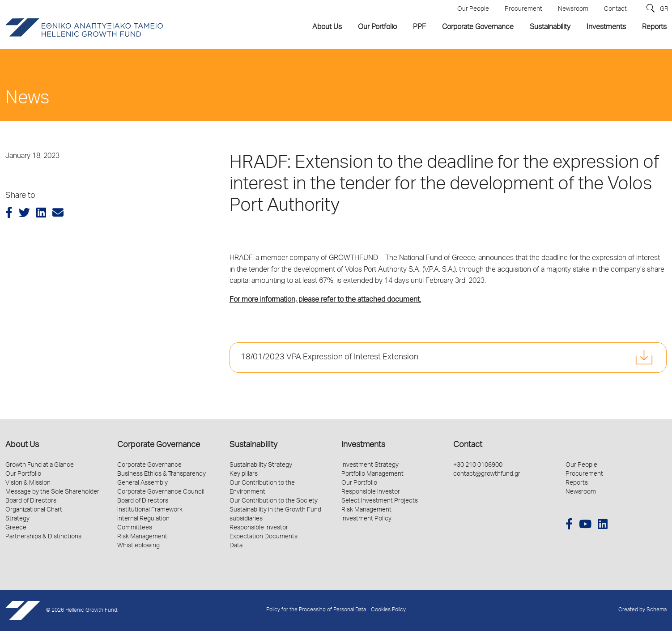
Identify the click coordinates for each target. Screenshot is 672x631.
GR (664, 9)
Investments (363, 445)
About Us (22, 445)
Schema (657, 610)
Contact (468, 445)
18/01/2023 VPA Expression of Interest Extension (330, 358)
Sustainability (253, 445)
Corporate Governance (159, 445)
